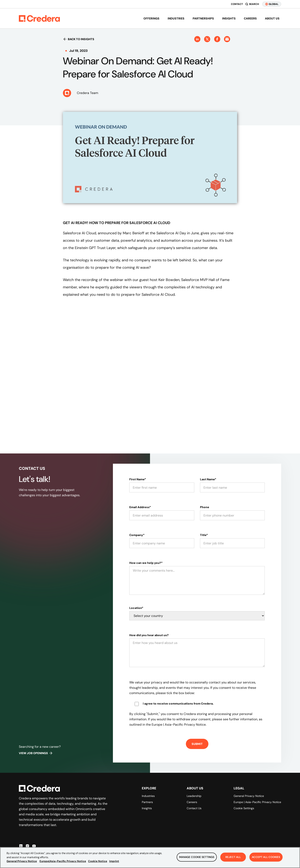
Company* (137, 535)
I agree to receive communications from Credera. (178, 704)
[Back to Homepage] (39, 18)
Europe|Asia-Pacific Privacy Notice (63, 861)
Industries (176, 18)
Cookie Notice (98, 861)
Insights (229, 18)
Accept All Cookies (266, 857)
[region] (150, 858)
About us (272, 18)
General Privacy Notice (249, 796)
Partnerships (203, 18)
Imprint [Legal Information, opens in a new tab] (114, 861)
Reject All (233, 857)
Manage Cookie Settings (197, 857)
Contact (237, 4)
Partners (147, 802)
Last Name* (208, 479)
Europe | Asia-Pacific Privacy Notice (257, 802)
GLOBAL (272, 4)
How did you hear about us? (149, 635)
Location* (136, 608)
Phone (205, 507)
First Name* (138, 479)
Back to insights (79, 39)
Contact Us (194, 808)
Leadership (194, 796)
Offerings (151, 18)
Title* (204, 535)
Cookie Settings (244, 808)
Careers (250, 18)
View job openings (36, 753)
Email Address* (140, 507)
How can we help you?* (146, 563)
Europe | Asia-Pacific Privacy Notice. (179, 725)
